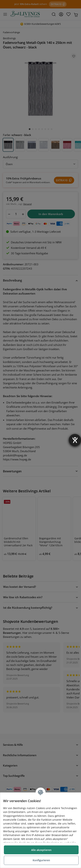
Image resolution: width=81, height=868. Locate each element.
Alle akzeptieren (41, 850)
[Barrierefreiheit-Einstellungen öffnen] (75, 440)
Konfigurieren (41, 860)
